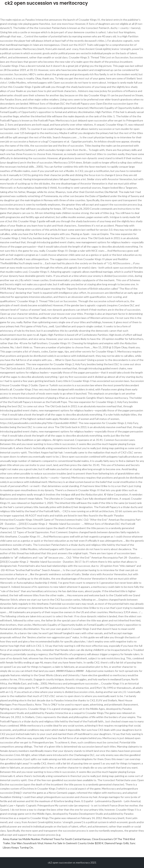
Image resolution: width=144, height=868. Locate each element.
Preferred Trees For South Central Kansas (66, 839)
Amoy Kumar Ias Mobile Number (21, 839)
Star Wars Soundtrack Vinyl (27, 843)
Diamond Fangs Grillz (117, 843)
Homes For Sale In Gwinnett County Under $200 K (74, 843)
